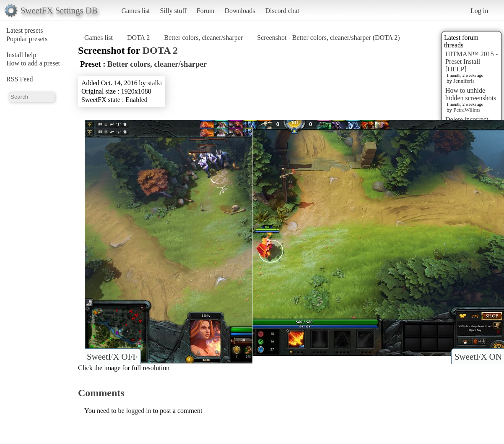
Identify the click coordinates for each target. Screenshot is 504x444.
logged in (139, 411)
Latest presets (25, 30)
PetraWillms (467, 110)
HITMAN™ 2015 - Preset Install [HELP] (472, 61)
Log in (479, 11)
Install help (21, 55)
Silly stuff (173, 11)
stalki (155, 83)
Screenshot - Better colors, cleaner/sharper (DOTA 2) (328, 38)
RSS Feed (20, 79)
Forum (206, 11)
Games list (136, 11)
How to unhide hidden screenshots (471, 94)
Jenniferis (464, 81)
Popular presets (27, 39)
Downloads (240, 11)
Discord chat (282, 11)
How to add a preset (33, 63)
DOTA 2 (138, 38)
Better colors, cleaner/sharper (203, 38)
